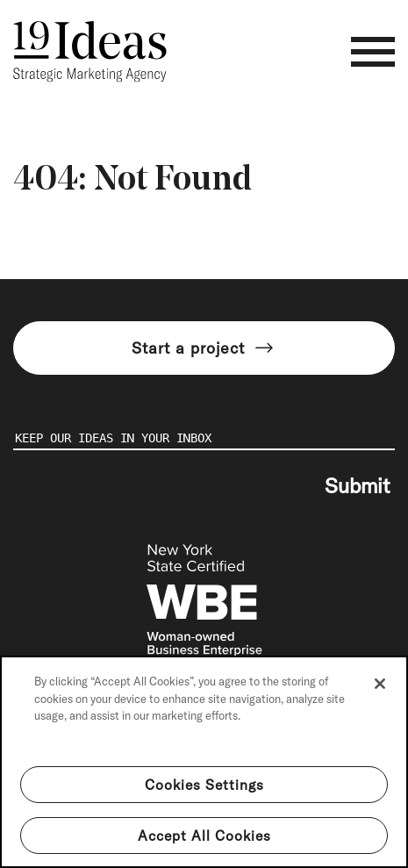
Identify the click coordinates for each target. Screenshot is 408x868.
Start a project (204, 348)
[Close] (380, 684)
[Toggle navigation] (373, 52)
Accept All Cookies (204, 836)
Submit (357, 485)
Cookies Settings (204, 785)
